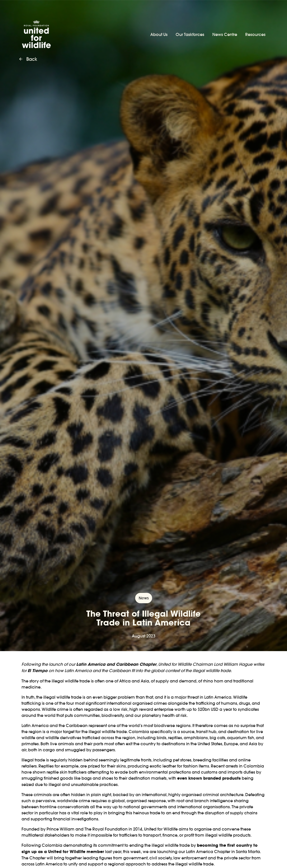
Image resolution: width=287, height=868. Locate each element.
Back (28, 59)
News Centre (225, 34)
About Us (159, 34)
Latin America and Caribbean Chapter (116, 664)
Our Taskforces (190, 34)
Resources (255, 34)
